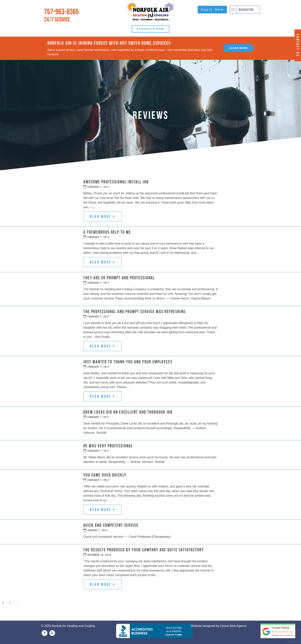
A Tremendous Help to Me (107, 232)
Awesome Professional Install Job (116, 182)
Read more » (103, 216)
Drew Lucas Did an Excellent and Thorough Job (128, 412)
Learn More (238, 48)
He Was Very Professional (108, 446)
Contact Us (298, 45)
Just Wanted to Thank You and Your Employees (128, 362)
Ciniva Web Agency (233, 626)
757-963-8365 (61, 11)
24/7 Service (57, 19)
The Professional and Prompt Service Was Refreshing (134, 311)
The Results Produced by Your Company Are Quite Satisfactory (144, 550)
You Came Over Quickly (105, 475)
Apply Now (212, 9)
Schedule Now (150, 29)
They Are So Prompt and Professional (119, 278)
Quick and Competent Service (111, 525)
